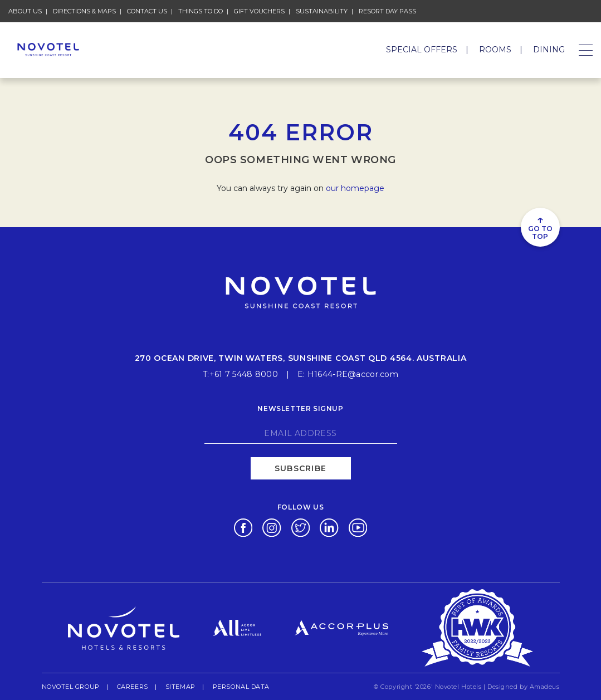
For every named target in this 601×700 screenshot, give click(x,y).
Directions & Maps (84, 11)
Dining (549, 50)
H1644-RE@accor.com (353, 374)
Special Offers (422, 50)
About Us (25, 11)
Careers (133, 686)
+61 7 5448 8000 (244, 374)
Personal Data (241, 686)
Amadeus (545, 687)
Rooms (495, 50)
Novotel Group (71, 686)
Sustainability (322, 11)
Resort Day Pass (387, 11)
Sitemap (180, 687)
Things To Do (201, 11)
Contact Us (147, 11)
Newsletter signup (300, 408)
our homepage (355, 188)
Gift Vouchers (259, 11)
